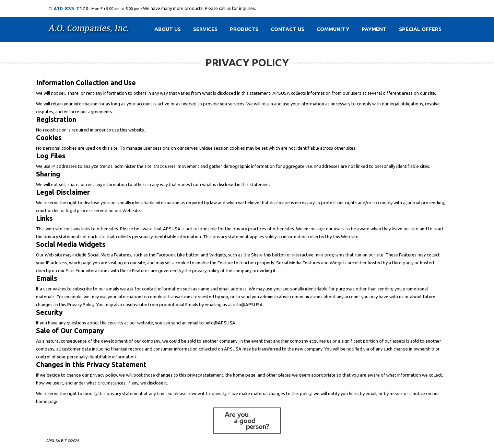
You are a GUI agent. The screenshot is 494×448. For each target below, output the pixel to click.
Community (333, 29)
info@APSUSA (248, 305)
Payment (374, 29)
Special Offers (420, 29)
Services (205, 29)
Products (244, 29)
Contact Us (287, 29)
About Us (168, 29)
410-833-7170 (71, 8)
